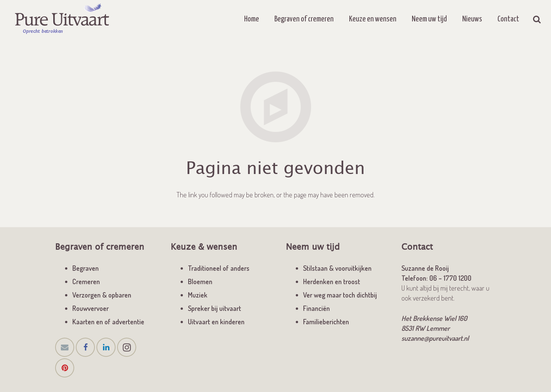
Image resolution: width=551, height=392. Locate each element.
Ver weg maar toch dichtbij (340, 295)
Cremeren (86, 281)
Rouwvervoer (90, 308)
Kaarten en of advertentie (108, 322)
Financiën (316, 308)
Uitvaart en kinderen (216, 322)
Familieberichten (326, 322)
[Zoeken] (537, 19)
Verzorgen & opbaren (102, 295)
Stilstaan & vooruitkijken (337, 268)
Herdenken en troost (332, 281)
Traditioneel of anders (219, 268)
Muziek (198, 295)
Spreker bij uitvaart (214, 308)
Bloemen (200, 281)
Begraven (86, 268)
